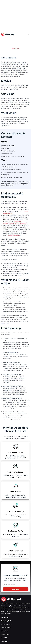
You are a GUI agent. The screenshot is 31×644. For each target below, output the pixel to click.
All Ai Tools (4, 637)
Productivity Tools (6, 621)
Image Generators (6, 624)
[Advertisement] (15, 15)
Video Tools (5, 631)
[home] (8, 34)
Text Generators (6, 628)
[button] (28, 34)
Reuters (4, 245)
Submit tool (16, 49)
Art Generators (5, 634)
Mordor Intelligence (14, 235)
